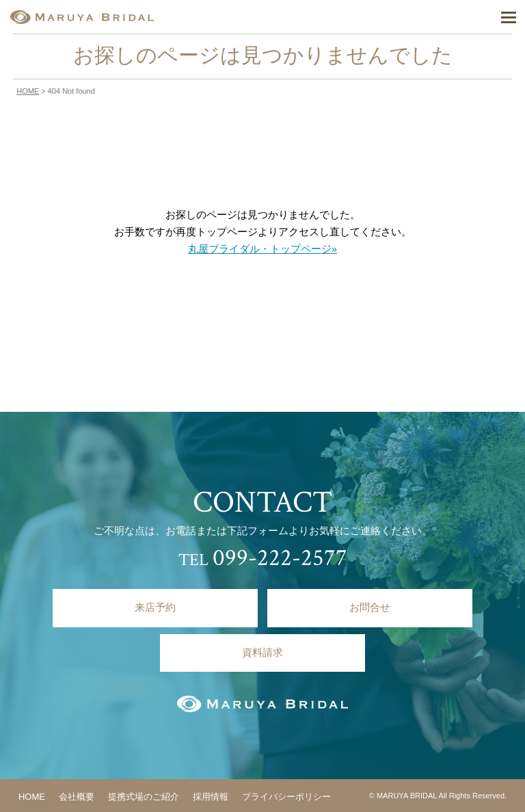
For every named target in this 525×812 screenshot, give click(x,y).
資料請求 (262, 653)
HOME (28, 91)
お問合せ (370, 607)
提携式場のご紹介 (144, 797)
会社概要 (77, 797)
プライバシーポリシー (286, 797)
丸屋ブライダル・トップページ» (262, 249)
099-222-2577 (280, 558)
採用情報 (211, 797)
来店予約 (155, 607)
